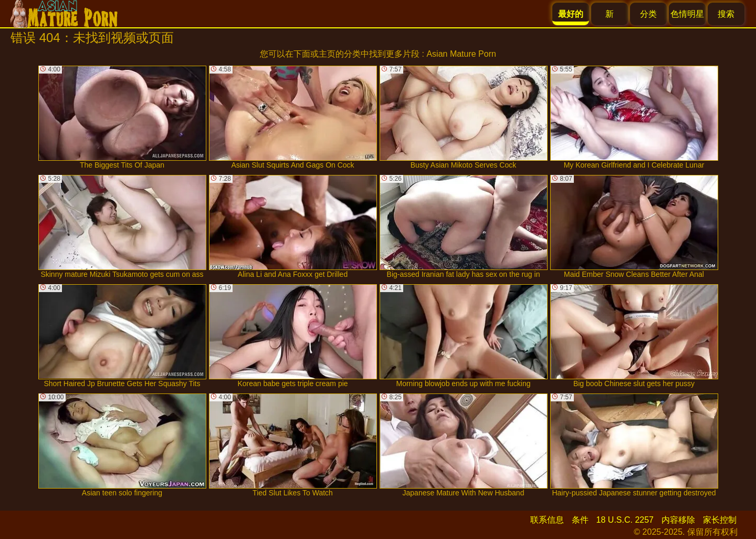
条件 (580, 520)
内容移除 (678, 520)
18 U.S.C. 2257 (625, 520)
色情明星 (687, 14)
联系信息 (547, 520)
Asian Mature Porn (461, 54)
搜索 (726, 14)
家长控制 (720, 520)
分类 (648, 14)
